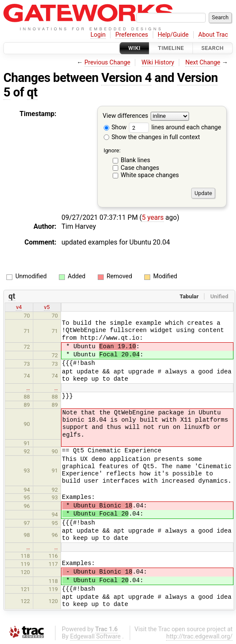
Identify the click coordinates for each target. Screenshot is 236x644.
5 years (153, 217)
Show (115, 127)
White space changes (150, 175)
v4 (19, 307)
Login (98, 35)
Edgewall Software (95, 637)
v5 (47, 307)
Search (213, 48)
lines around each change (175, 127)
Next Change (203, 63)
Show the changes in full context (152, 137)
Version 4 (126, 78)
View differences (126, 116)
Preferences (132, 35)
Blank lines (135, 160)
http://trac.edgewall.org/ (199, 637)
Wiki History (158, 63)
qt (32, 92)
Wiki (135, 48)
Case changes (140, 168)
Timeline (171, 48)
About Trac (213, 35)
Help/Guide (173, 35)
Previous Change (108, 63)
